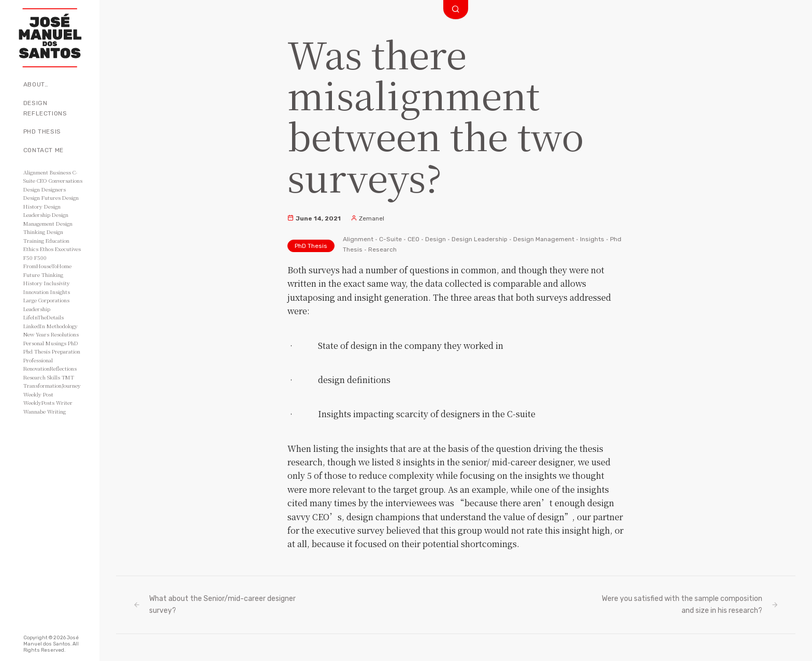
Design (436, 239)
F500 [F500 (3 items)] (40, 258)
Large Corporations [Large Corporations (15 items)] (46, 300)
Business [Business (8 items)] (60, 172)
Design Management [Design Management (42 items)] (46, 219)
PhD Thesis (42, 131)
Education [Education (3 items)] (57, 240)
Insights (592, 239)
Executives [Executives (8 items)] (68, 249)
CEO (414, 239)
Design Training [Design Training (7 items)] (43, 236)
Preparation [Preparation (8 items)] (66, 351)
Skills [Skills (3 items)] (54, 377)
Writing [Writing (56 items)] (56, 411)
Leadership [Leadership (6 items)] (37, 309)
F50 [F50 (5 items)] (28, 258)
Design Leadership (480, 239)
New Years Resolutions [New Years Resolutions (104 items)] (51, 334)
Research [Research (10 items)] (34, 377)
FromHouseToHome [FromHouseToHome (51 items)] (47, 266)
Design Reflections (45, 108)
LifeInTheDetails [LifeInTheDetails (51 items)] (44, 317)
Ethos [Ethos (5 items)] (47, 249)
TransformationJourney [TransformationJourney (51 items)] (52, 385)
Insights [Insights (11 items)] (60, 292)
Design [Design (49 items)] (32, 189)
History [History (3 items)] (33, 283)
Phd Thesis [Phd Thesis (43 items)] (37, 351)
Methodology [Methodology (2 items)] (62, 326)
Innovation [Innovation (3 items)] (36, 292)
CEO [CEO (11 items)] (42, 180)
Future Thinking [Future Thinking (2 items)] (43, 275)
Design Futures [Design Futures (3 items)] (42, 197)
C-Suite (390, 239)
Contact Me (44, 150)
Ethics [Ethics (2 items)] (31, 249)
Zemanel (367, 218)
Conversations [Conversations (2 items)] (66, 180)
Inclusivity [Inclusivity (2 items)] (57, 283)
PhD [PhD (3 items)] (73, 343)
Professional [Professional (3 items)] (38, 360)
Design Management (544, 239)
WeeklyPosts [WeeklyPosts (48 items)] (39, 402)
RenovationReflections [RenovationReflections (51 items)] (50, 368)
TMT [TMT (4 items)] (68, 377)
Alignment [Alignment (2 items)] (36, 172)
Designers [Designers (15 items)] (54, 189)
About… (36, 84)
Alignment (358, 239)
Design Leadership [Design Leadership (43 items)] (42, 211)
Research (382, 249)
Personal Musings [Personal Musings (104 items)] (45, 343)
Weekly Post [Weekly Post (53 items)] (38, 394)
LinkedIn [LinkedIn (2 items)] (34, 326)
